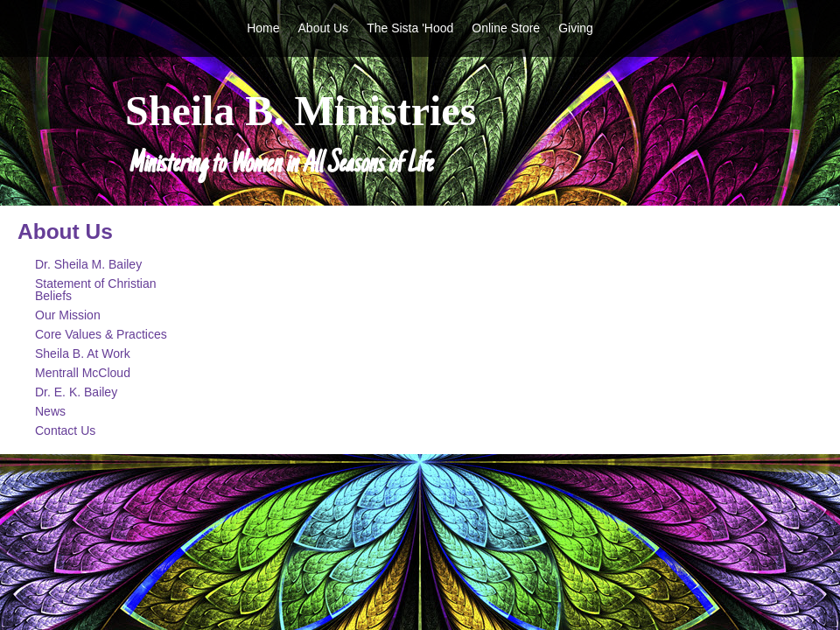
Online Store (506, 28)
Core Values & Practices (101, 334)
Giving (576, 28)
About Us (324, 28)
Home (263, 28)
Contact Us (65, 430)
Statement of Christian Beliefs (96, 290)
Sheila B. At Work (83, 353)
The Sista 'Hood (410, 28)
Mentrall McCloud (83, 373)
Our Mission (68, 315)
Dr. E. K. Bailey (76, 392)
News (50, 411)
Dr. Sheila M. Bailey (88, 264)
